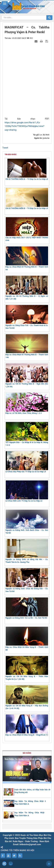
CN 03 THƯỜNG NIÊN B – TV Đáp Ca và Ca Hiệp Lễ (27, 199)
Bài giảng (27, 753)
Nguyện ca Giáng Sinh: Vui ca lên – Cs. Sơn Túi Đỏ (27, 608)
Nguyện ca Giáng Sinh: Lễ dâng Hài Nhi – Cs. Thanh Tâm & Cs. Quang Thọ (27, 551)
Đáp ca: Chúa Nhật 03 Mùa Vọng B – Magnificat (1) (27, 725)
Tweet (5, 148)
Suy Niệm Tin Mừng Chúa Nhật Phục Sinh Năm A (29, 814)
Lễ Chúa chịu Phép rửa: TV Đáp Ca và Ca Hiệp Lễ (27, 462)
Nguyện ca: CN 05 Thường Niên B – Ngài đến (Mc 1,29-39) (27, 376)
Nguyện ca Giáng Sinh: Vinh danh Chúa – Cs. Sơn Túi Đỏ (27, 522)
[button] (27, 769)
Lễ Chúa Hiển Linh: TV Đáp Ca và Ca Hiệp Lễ (27, 491)
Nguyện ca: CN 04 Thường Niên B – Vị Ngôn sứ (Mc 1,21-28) (27, 288)
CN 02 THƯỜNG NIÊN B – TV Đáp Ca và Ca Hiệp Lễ (27, 169)
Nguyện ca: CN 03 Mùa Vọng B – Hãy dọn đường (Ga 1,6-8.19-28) (27, 697)
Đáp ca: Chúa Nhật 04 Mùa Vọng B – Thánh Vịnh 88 (27, 639)
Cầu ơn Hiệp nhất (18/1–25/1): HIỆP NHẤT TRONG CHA (27, 229)
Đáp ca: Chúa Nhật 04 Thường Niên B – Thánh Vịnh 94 (27, 259)
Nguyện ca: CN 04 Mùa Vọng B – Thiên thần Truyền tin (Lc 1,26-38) (27, 668)
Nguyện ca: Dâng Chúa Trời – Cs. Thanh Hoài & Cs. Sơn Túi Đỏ (27, 317)
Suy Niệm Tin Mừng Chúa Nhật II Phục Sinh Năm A (30, 803)
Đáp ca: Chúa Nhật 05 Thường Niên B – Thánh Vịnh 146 (27, 346)
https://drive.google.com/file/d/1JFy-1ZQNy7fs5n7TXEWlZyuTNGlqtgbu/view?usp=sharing (24, 126)
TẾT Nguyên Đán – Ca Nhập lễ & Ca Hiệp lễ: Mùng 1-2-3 (27, 434)
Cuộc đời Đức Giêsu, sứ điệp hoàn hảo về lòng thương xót (32, 791)
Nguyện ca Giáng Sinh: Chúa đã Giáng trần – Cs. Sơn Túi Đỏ (27, 580)
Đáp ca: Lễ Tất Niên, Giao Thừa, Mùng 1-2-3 (27, 403)
